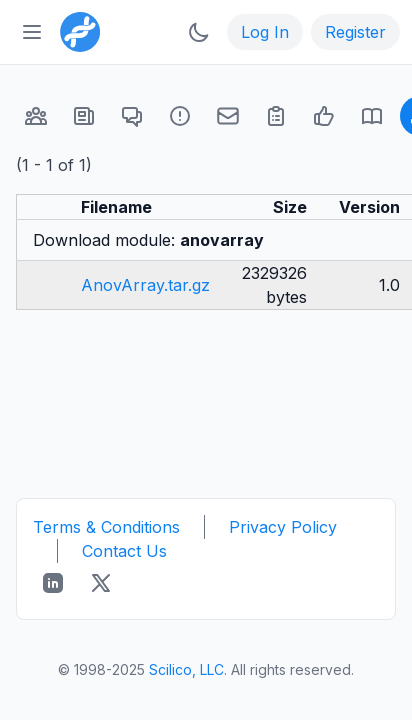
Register (355, 32)
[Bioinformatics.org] (76, 30)
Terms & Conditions (106, 527)
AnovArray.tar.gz (145, 285)
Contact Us (124, 551)
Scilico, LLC (186, 669)
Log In (265, 32)
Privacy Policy (283, 527)
